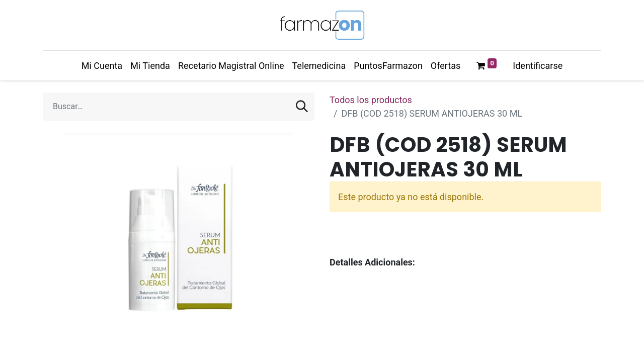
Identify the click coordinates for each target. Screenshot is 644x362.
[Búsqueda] (302, 107)
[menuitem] (102, 66)
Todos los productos (371, 100)
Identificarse (538, 66)
